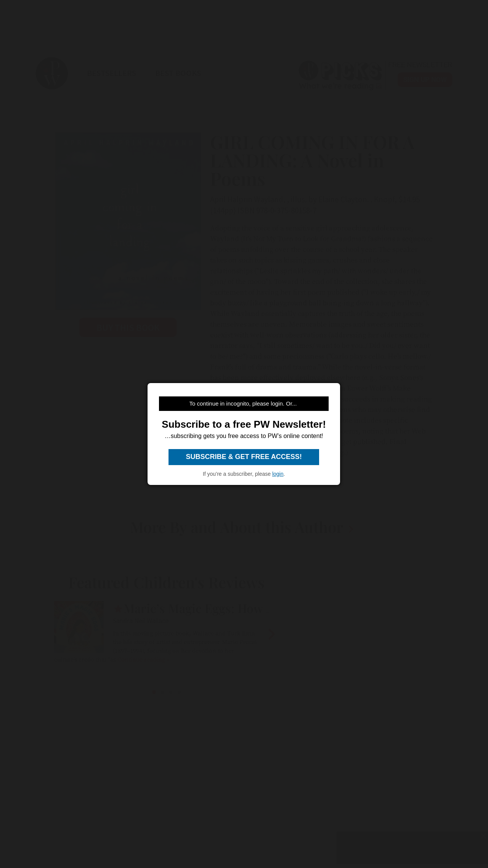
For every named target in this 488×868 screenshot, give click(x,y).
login (278, 474)
